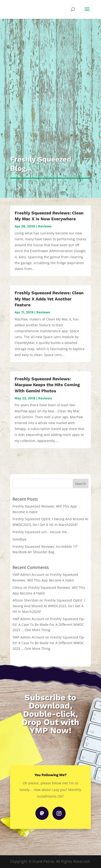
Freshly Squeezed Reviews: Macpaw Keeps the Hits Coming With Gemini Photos (47, 385)
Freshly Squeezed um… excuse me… (41, 532)
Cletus (17, 588)
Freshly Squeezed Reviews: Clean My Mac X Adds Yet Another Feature (49, 299)
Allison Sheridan (25, 600)
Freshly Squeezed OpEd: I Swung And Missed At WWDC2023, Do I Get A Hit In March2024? (49, 606)
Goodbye (19, 539)
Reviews (45, 226)
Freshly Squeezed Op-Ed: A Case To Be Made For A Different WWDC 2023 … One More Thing (49, 624)
